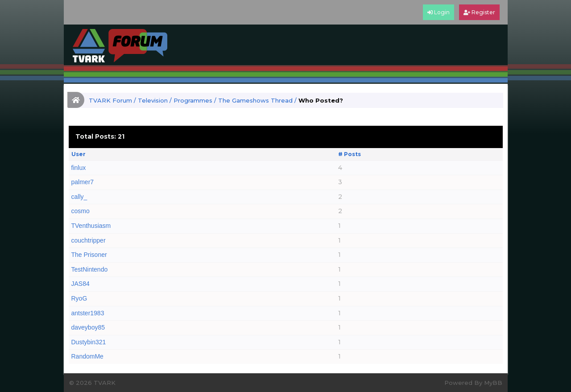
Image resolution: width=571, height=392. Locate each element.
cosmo (81, 211)
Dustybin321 (89, 342)
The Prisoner (89, 255)
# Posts (350, 154)
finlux (79, 168)
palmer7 (83, 182)
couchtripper (89, 240)
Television (153, 100)
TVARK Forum (110, 100)
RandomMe (87, 356)
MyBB (493, 383)
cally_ (79, 197)
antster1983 (88, 313)
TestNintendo (90, 269)
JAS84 (81, 284)
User (79, 154)
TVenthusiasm (91, 226)
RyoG (79, 298)
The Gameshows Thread (255, 100)
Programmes (193, 100)
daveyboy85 (88, 327)
